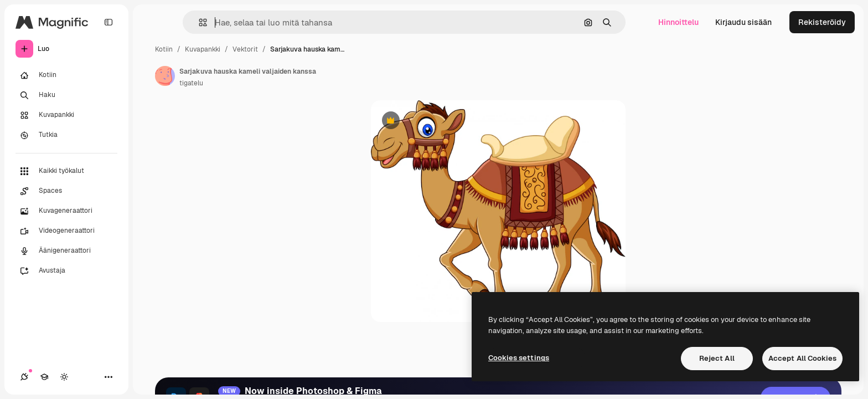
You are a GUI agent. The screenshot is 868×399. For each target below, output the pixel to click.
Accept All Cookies (802, 358)
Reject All (717, 358)
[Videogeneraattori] (66, 231)
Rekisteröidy (822, 22)
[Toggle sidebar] (108, 22)
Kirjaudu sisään (743, 22)
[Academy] (44, 377)
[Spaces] (66, 191)
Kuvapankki (203, 49)
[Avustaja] (66, 271)
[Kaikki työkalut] (66, 171)
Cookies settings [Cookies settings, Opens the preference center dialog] (519, 358)
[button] (198, 22)
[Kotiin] (66, 75)
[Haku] (66, 95)
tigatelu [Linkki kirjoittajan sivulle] (191, 83)
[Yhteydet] (24, 377)
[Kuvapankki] (66, 115)
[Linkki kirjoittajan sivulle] (165, 76)
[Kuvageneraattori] (66, 211)
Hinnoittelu (678, 22)
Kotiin (164, 49)
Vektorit (245, 49)
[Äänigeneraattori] (66, 251)
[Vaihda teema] (64, 377)
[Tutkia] (66, 135)
